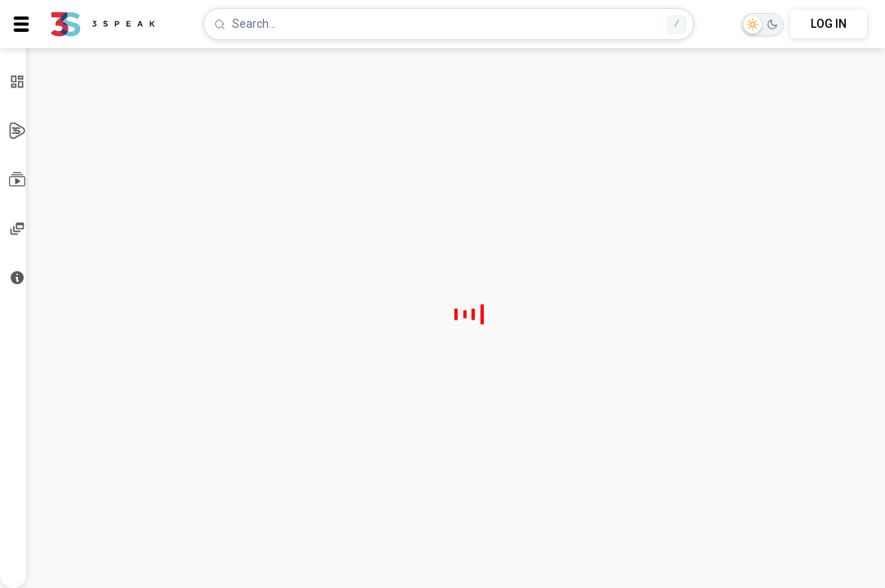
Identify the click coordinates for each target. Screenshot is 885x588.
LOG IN (829, 24)
